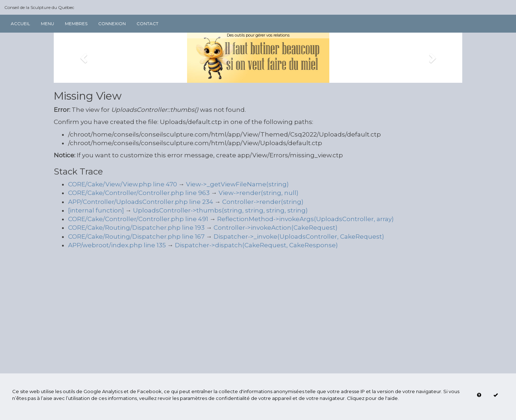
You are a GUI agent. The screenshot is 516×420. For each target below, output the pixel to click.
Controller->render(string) (263, 202)
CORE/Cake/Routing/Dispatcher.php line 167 (136, 237)
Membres (76, 23)
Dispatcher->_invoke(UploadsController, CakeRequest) (299, 237)
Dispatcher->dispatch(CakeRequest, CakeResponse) (256, 245)
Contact (147, 23)
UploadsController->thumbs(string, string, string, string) (220, 210)
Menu (47, 23)
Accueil (20, 23)
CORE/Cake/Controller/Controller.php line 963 (139, 193)
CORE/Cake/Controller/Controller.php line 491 (138, 219)
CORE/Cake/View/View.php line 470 (123, 184)
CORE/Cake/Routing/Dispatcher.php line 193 (136, 228)
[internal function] (96, 210)
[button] (84, 58)
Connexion (112, 23)
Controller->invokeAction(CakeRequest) (276, 228)
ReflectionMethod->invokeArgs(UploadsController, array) (305, 219)
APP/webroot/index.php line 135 (117, 245)
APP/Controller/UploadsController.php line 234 (141, 202)
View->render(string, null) (259, 193)
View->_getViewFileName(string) (237, 184)
